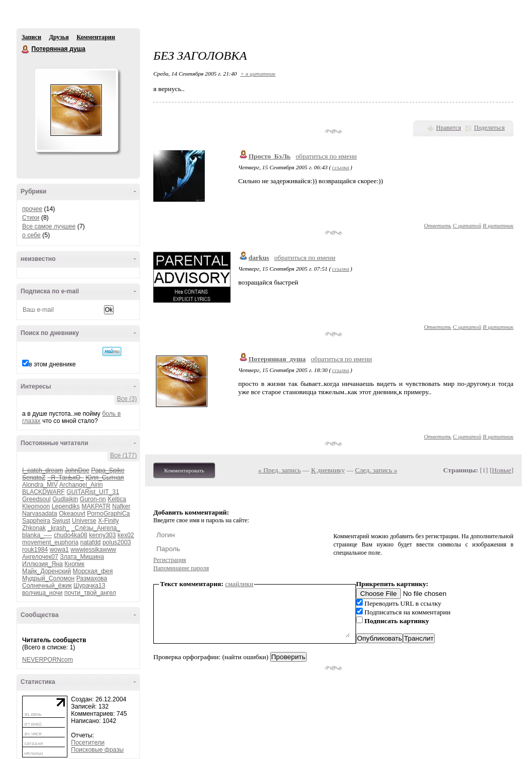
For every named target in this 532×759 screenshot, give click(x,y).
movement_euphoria (50, 542)
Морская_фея (93, 571)
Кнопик (74, 564)
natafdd (91, 542)
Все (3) (127, 399)
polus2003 (117, 542)
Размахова (92, 578)
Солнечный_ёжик (47, 586)
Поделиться (489, 128)
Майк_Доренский (47, 571)
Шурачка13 (90, 586)
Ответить (438, 225)
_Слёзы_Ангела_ (95, 528)
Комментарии (96, 37)
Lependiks (66, 506)
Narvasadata (40, 514)
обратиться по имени (326, 156)
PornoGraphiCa (108, 514)
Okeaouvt (72, 514)
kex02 (126, 535)
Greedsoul (36, 499)
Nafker (121, 506)
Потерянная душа (26, 49)
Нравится (449, 128)
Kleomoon (36, 506)
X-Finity (108, 521)
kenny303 (102, 535)
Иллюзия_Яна (42, 564)
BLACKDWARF (43, 492)
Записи (31, 37)
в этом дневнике (52, 364)
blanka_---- (37, 535)
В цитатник (498, 225)
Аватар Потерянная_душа (76, 110)
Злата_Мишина (82, 557)
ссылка (340, 167)
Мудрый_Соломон (48, 578)
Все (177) (123, 455)
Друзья (59, 37)
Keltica (117, 499)
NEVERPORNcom (48, 660)
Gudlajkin (65, 499)
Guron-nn (93, 499)
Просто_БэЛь (270, 156)
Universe (84, 521)
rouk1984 (35, 550)
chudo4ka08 (70, 535)
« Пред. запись (280, 470)
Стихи (31, 218)
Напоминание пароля (181, 568)
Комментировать (184, 470)
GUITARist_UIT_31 (93, 492)
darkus (259, 258)
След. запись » (376, 470)
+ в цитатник (258, 74)
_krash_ (58, 528)
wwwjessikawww (93, 550)
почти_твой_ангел (90, 593)
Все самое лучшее (49, 226)
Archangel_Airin (81, 485)
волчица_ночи (42, 593)
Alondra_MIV (40, 485)
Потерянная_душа (277, 359)
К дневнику (328, 470)
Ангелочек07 (40, 557)
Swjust (61, 521)
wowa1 (59, 550)
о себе (31, 235)
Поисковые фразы (97, 750)
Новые (501, 470)
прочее (32, 209)
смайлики (240, 584)
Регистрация (170, 560)
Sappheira (36, 521)
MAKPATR (96, 506)
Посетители (88, 743)
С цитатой (467, 225)
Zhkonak (34, 528)
